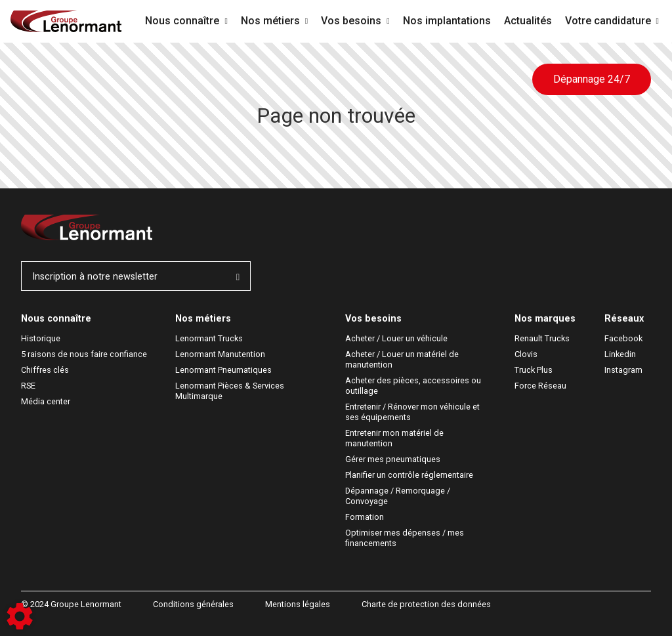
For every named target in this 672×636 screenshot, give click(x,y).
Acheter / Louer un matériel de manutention (403, 359)
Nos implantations (447, 21)
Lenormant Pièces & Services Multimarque (231, 391)
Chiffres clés (45, 370)
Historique (41, 338)
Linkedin (620, 354)
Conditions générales (193, 604)
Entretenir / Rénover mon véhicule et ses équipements (413, 412)
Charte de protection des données (426, 604)
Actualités (528, 21)
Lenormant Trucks (209, 338)
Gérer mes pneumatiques (393, 459)
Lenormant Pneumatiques (223, 370)
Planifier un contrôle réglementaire (409, 475)
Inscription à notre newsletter (136, 277)
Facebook (623, 338)
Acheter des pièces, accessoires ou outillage (414, 386)
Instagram (623, 370)
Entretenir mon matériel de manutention (395, 438)
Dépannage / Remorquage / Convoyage (399, 496)
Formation (365, 517)
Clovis (526, 354)
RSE (28, 386)
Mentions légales (298, 604)
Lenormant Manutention (220, 354)
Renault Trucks (542, 338)
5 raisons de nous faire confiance (84, 354)
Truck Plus (534, 370)
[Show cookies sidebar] (20, 616)
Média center (46, 401)
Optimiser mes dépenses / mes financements (406, 538)
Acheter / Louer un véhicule (396, 338)
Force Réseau (540, 386)
